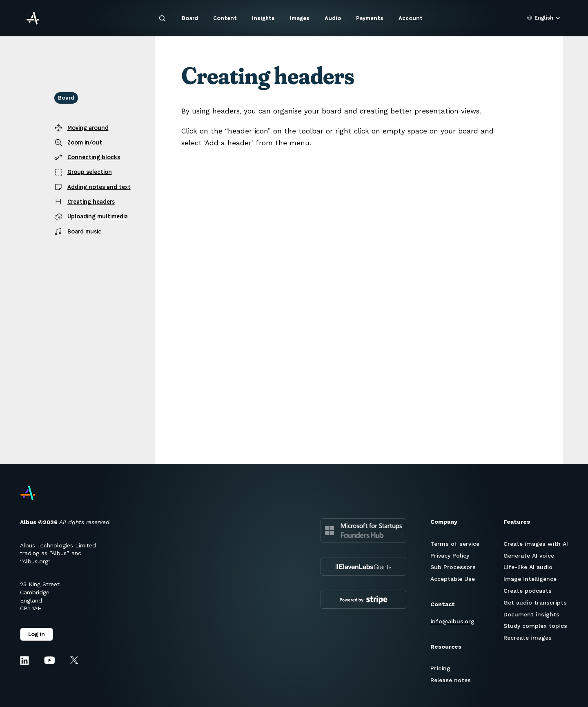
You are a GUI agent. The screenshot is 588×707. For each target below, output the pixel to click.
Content (225, 18)
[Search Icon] (163, 18)
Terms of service (455, 544)
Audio (333, 18)
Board (190, 18)
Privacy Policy (450, 556)
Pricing (440, 668)
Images (300, 18)
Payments (370, 18)
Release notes (451, 680)
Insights (263, 18)
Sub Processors (453, 567)
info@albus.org (452, 621)
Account (411, 18)
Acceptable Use (453, 579)
